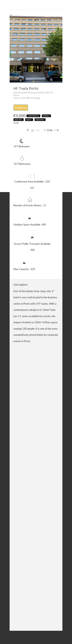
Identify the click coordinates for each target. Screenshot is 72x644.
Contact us (21, 108)
